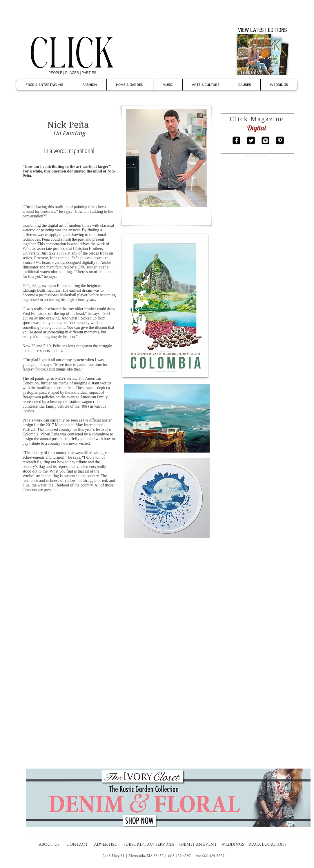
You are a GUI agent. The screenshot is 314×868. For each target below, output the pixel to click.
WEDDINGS (234, 844)
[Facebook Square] (236, 140)
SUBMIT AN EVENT (198, 844)
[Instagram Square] (265, 140)
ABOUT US (49, 844)
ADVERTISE (106, 844)
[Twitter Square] (251, 140)
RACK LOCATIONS (268, 844)
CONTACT (78, 844)
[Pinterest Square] (280, 140)
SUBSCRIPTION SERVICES (149, 844)
